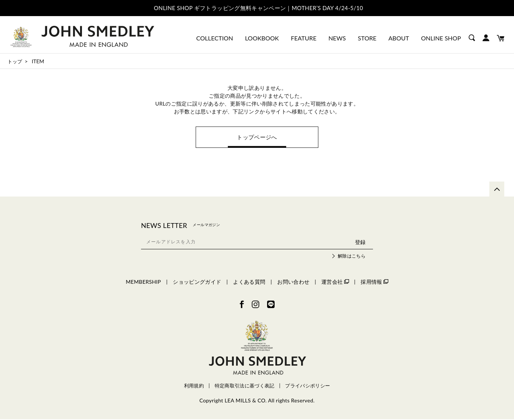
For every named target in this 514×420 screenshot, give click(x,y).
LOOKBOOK (262, 38)
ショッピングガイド (197, 282)
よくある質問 (249, 282)
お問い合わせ (293, 282)
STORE (367, 38)
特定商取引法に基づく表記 (245, 387)
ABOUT (399, 38)
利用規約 (194, 387)
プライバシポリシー (308, 387)
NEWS (337, 38)
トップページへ (257, 138)
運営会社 (335, 282)
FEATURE (303, 38)
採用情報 (374, 282)
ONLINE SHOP (441, 38)
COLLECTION (215, 38)
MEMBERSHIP (143, 282)
